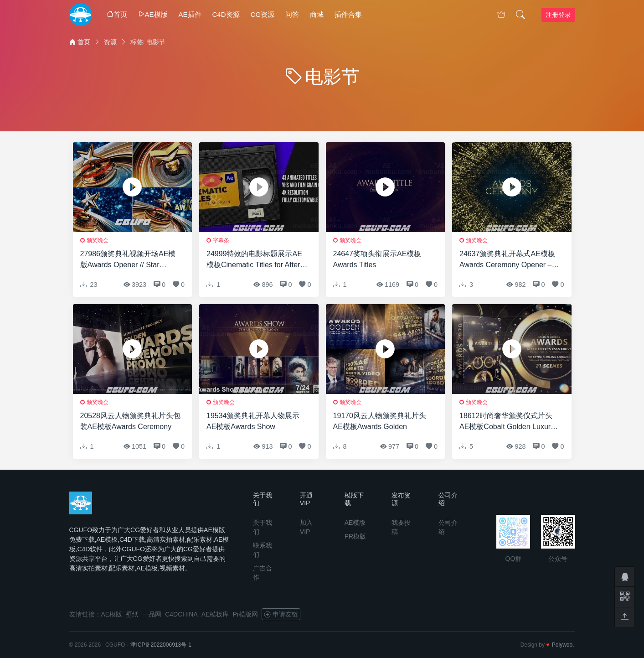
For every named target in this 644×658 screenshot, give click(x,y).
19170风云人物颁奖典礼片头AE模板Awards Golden (380, 421)
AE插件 (190, 14)
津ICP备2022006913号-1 (161, 645)
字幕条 (221, 240)
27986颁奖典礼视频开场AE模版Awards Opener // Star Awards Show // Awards (128, 260)
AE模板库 (215, 614)
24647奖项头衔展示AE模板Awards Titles (377, 259)
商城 (317, 14)
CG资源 (263, 14)
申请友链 (281, 614)
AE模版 (153, 14)
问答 (292, 14)
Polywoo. (563, 645)
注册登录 (558, 15)
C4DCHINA (181, 614)
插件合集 (348, 14)
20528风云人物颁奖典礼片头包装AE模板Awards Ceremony (131, 421)
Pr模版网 (245, 614)
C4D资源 (226, 14)
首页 (117, 14)
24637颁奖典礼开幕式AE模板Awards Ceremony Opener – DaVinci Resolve (507, 260)
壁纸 (132, 614)
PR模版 (355, 536)
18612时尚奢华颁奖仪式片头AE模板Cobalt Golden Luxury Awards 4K (507, 422)
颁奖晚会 (98, 240)
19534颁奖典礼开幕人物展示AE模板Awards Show (253, 421)
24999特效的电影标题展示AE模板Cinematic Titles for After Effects (254, 260)
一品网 (152, 614)
